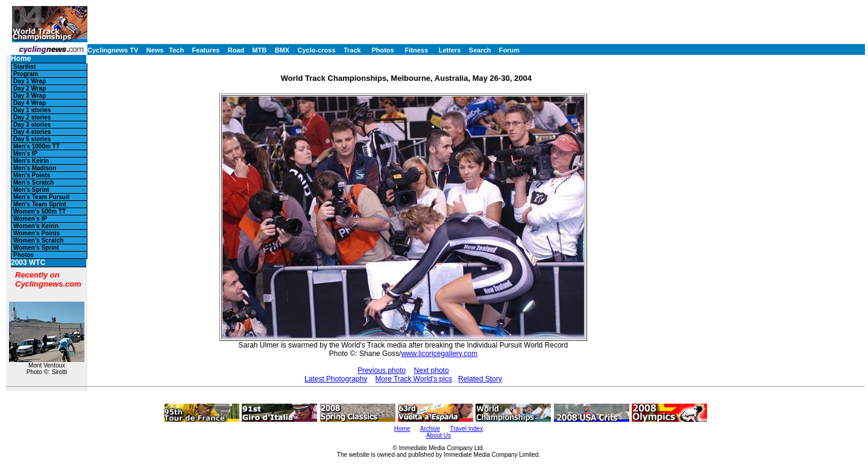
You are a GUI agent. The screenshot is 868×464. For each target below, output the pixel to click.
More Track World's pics (414, 379)
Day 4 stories (32, 132)
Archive (430, 429)
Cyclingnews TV (113, 50)
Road (236, 50)
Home (21, 59)
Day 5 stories (32, 139)
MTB (260, 50)
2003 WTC (28, 263)
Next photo (432, 370)
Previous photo (382, 370)
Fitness (416, 50)
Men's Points (32, 175)
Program (26, 74)
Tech (176, 50)
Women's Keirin (36, 226)
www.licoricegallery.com (439, 354)
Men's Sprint (31, 190)
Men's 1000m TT (36, 146)
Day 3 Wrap (30, 96)
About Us (439, 435)
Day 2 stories (32, 117)
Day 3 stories (32, 125)
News (155, 50)
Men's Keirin (31, 161)
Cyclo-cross (317, 50)
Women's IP (30, 219)
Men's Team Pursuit (41, 197)
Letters (450, 50)
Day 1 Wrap (30, 81)
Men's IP (25, 154)
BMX (282, 50)
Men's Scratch (33, 183)
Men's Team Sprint (40, 204)
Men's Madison (35, 168)
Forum (509, 50)
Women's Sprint (36, 248)
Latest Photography (336, 379)
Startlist (24, 67)
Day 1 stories (32, 110)
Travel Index (467, 429)
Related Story (480, 379)
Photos (382, 50)
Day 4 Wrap (30, 103)
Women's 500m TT (39, 211)
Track (352, 50)
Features (206, 50)
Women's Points (36, 233)
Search (480, 50)
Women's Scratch (38, 240)
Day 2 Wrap (30, 88)
